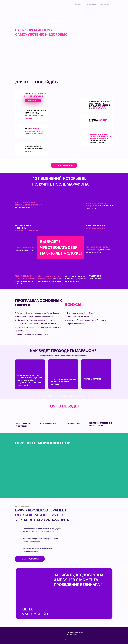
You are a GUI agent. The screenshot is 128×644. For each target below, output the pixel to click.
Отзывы (77, 4)
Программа (91, 4)
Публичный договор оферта (73, 640)
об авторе (105, 4)
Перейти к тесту (33, 100)
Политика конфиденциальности (97, 640)
